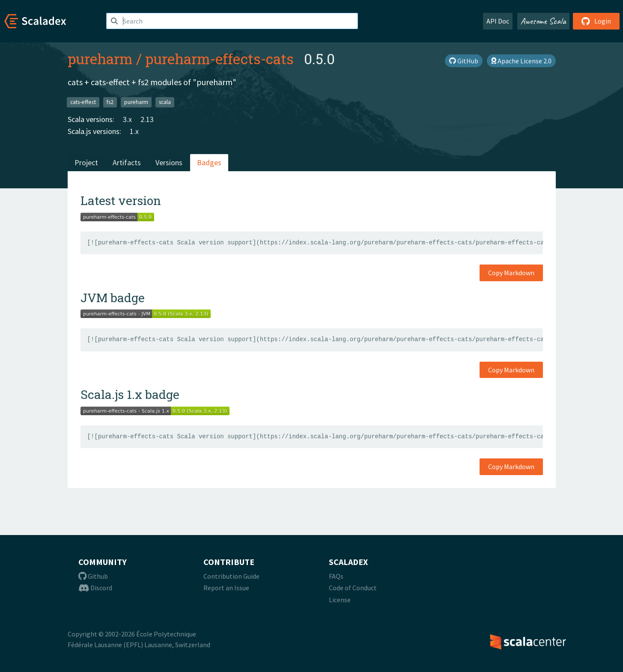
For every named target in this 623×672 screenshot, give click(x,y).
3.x (127, 119)
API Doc (498, 21)
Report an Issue (226, 588)
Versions (169, 162)
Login (596, 21)
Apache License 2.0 (521, 61)
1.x (134, 131)
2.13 (147, 119)
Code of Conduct (353, 588)
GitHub (464, 61)
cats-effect (83, 102)
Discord (95, 588)
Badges (209, 162)
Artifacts (127, 162)
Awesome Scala (543, 21)
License (340, 600)
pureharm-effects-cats (219, 59)
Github (93, 576)
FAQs (336, 576)
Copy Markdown (511, 273)
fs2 (110, 102)
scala (165, 102)
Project (86, 162)
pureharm (100, 59)
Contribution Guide (231, 576)
